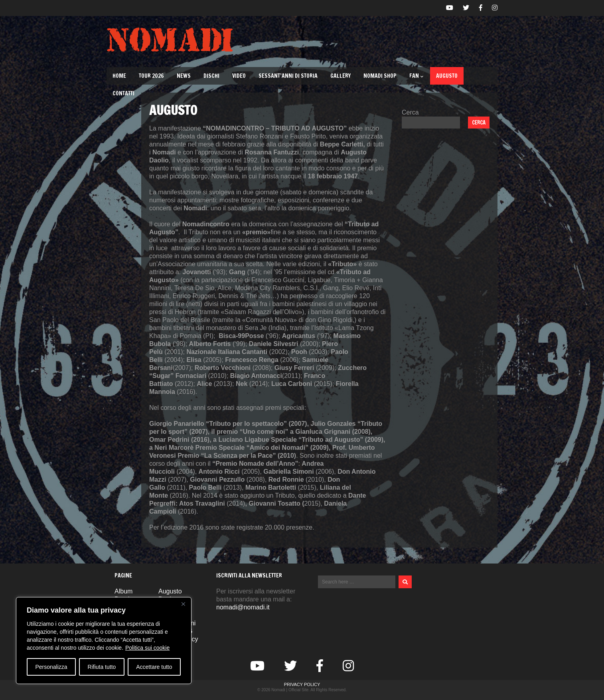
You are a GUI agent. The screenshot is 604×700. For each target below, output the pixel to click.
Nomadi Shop (380, 76)
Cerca (410, 112)
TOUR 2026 (151, 76)
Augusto (447, 76)
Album (123, 591)
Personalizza (51, 667)
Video (239, 76)
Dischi (211, 76)
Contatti (123, 93)
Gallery (340, 76)
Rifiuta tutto (102, 667)
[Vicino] (183, 604)
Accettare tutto (154, 667)
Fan (416, 76)
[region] (104, 641)
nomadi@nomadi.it (243, 607)
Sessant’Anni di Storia (288, 76)
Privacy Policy (302, 684)
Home (119, 76)
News (184, 76)
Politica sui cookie (147, 648)
